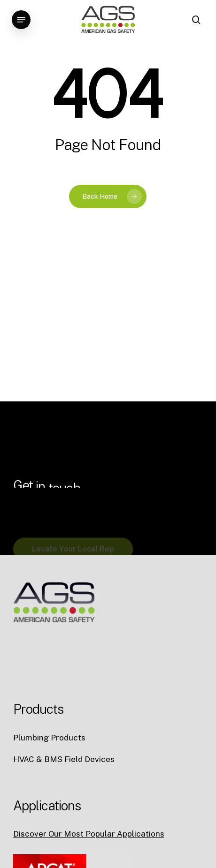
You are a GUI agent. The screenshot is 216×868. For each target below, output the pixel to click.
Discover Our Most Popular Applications (89, 834)
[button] (21, 20)
